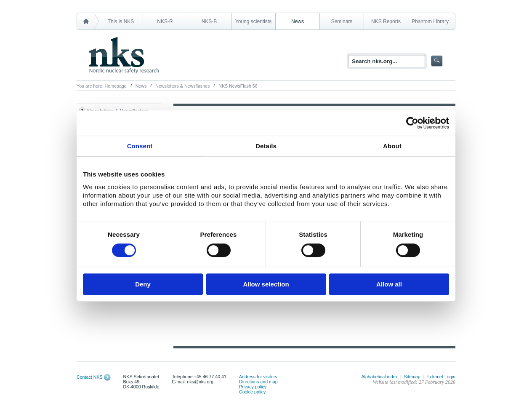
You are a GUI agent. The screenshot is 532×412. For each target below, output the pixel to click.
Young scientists (253, 21)
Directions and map (258, 382)
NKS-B (209, 21)
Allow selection (266, 284)
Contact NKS (90, 377)
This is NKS (121, 21)
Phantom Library (430, 21)
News (298, 21)
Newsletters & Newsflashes (182, 86)
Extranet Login (441, 377)
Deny (143, 284)
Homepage (116, 86)
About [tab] (392, 146)
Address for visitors (258, 377)
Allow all (389, 284)
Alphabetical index (379, 377)
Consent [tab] (140, 146)
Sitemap (412, 377)
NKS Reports (386, 21)
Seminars (342, 21)
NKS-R (165, 21)
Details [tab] (266, 146)
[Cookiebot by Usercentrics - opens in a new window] (412, 123)
